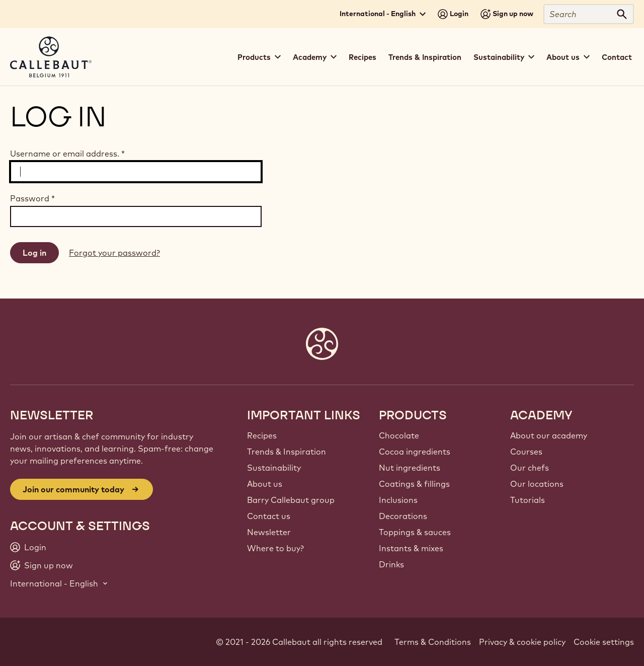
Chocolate (399, 435)
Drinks (391, 564)
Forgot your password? (114, 253)
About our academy (549, 435)
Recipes (363, 57)
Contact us (269, 516)
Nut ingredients (410, 468)
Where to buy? (275, 548)
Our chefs (530, 468)
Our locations (537, 484)
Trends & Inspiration (425, 57)
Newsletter (269, 532)
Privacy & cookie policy (522, 642)
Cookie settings (604, 642)
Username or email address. (67, 154)
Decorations (403, 516)
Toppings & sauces (415, 532)
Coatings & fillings (414, 484)
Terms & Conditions (433, 642)
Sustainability (274, 468)
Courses (526, 452)
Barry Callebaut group (291, 500)
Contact (617, 57)
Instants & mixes (411, 548)
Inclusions (398, 500)
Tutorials (528, 500)
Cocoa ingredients (415, 452)
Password (32, 198)
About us (265, 484)
